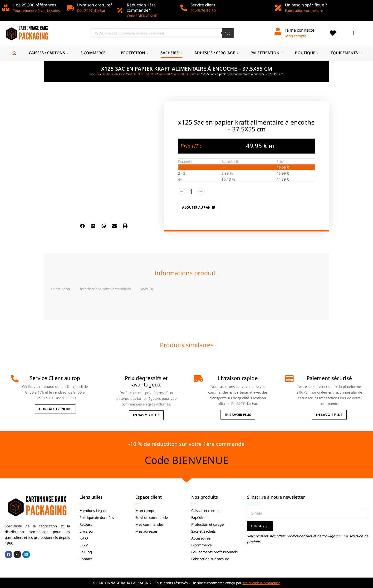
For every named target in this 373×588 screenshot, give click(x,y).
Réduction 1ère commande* (141, 7)
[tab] (61, 289)
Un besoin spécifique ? (306, 5)
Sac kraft (164, 74)
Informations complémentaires (105, 289)
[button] (82, 226)
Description (61, 289)
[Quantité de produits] (191, 191)
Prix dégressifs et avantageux (146, 381)
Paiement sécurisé (329, 378)
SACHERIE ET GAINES (142, 74)
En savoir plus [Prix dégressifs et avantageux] (146, 415)
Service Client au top (55, 378)
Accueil (95, 74)
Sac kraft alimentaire (186, 74)
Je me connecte (300, 30)
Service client (203, 5)
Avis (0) (147, 289)
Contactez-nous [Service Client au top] (55, 409)
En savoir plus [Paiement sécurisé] (329, 415)
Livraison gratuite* (95, 5)
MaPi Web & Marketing (261, 583)
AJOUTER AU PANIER (199, 207)
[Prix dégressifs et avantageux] (106, 379)
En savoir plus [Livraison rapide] (238, 415)
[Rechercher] (228, 33)
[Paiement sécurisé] (289, 379)
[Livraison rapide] (197, 379)
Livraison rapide (238, 378)
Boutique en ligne (113, 74)
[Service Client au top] (15, 379)
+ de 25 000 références (34, 5)
